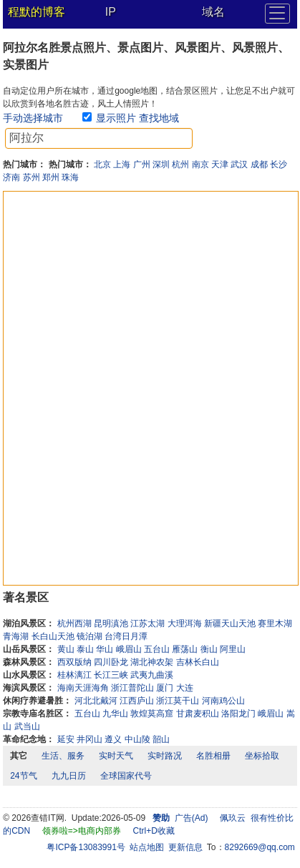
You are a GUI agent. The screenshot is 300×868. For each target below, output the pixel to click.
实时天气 (116, 756)
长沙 (279, 164)
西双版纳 (74, 662)
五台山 (157, 649)
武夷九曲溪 (152, 675)
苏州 (32, 177)
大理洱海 (185, 623)
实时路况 (165, 756)
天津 (220, 164)
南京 (200, 164)
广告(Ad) (192, 818)
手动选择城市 (33, 118)
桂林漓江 (74, 675)
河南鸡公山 (223, 701)
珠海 (70, 177)
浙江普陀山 (132, 688)
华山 (105, 649)
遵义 (113, 739)
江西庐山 (137, 701)
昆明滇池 (111, 623)
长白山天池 (53, 636)
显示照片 (116, 118)
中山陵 (137, 739)
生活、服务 (63, 756)
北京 (102, 164)
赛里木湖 (275, 623)
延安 (66, 739)
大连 (185, 688)
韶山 (161, 739)
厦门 (165, 688)
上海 (122, 164)
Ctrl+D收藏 (154, 831)
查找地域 (159, 118)
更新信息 (185, 847)
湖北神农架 (152, 662)
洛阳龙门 (238, 714)
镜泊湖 (89, 636)
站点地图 (147, 847)
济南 (11, 177)
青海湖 (16, 636)
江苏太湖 (147, 623)
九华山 (115, 714)
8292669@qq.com (260, 847)
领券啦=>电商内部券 (82, 831)
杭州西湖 (74, 623)
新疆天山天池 (230, 623)
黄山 (66, 649)
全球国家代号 (126, 776)
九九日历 (69, 776)
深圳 (161, 164)
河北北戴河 (96, 701)
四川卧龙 (111, 662)
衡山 (209, 649)
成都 (259, 164)
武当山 (27, 726)
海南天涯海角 (83, 688)
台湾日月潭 (126, 636)
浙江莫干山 (178, 701)
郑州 (51, 177)
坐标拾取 (262, 756)
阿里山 (233, 649)
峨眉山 (129, 649)
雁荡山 (185, 649)
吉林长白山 (198, 662)
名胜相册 (213, 756)
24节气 (23, 776)
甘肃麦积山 (198, 714)
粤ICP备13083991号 (86, 847)
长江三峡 (111, 675)
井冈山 (89, 739)
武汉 (239, 164)
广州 (142, 164)
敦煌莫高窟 (152, 714)
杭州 (180, 164)
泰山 (85, 649)
